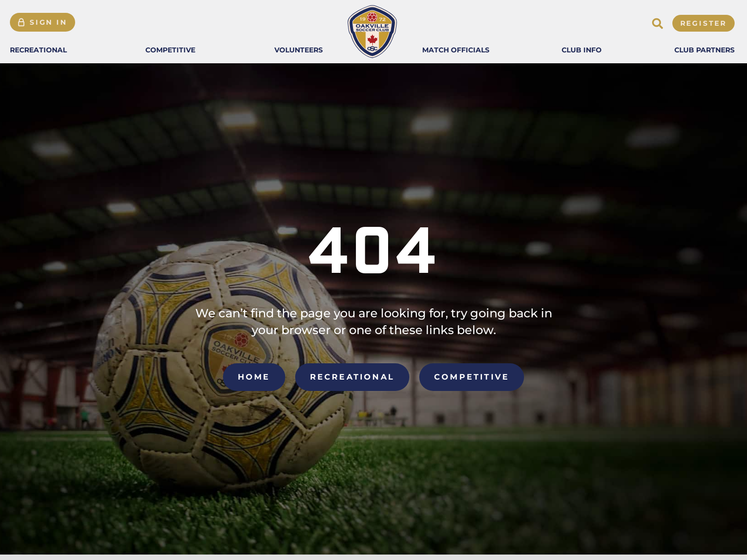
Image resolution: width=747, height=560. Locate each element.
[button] (38, 50)
